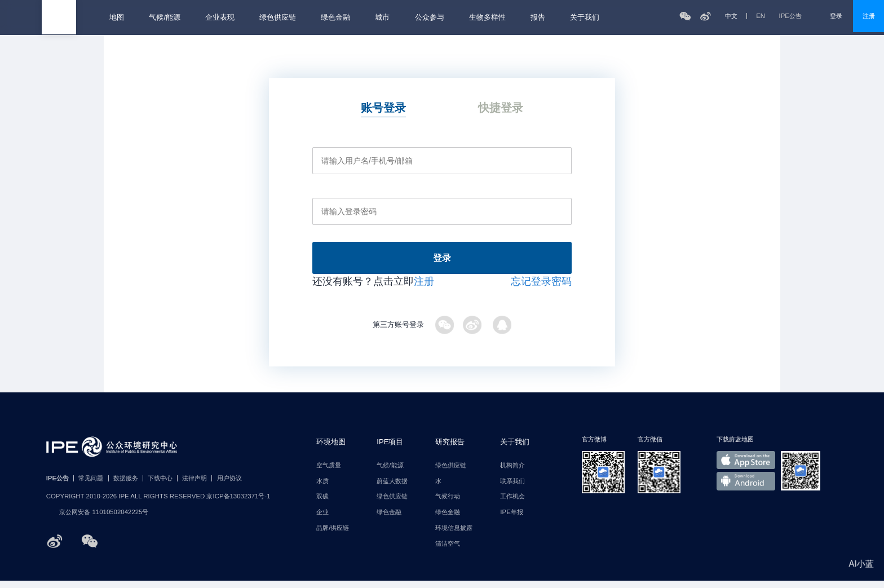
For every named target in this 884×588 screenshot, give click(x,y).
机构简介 (512, 473)
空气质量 (329, 473)
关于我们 (585, 17)
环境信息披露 (454, 535)
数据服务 (126, 486)
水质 (322, 488)
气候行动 (448, 504)
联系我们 (512, 488)
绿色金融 (335, 17)
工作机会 (512, 504)
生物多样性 (487, 17)
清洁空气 (448, 551)
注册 (869, 16)
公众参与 (430, 17)
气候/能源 (165, 17)
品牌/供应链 (333, 535)
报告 (538, 17)
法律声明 (195, 486)
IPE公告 (798, 16)
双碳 (322, 504)
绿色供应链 (278, 17)
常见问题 (91, 486)
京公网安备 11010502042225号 (98, 520)
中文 (731, 16)
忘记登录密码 (541, 289)
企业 (322, 520)
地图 (117, 17)
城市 (382, 17)
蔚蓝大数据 (392, 488)
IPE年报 (511, 520)
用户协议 (229, 486)
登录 (836, 16)
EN (761, 16)
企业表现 (220, 17)
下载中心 (160, 486)
